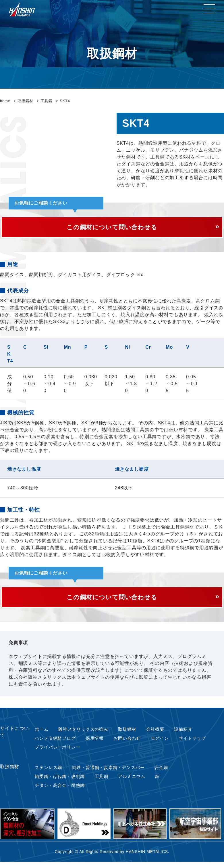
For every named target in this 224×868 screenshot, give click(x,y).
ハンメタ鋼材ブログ (55, 743)
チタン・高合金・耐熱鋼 (60, 791)
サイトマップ (193, 743)
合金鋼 (164, 773)
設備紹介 (184, 733)
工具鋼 (103, 782)
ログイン (161, 743)
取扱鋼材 (128, 733)
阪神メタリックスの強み (83, 733)
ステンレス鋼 (48, 773)
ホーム (41, 733)
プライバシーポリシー (58, 752)
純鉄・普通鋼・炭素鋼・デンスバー (110, 773)
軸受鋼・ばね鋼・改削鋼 (60, 782)
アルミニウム (133, 782)
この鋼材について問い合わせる (112, 228)
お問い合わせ (128, 743)
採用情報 (95, 743)
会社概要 (156, 733)
